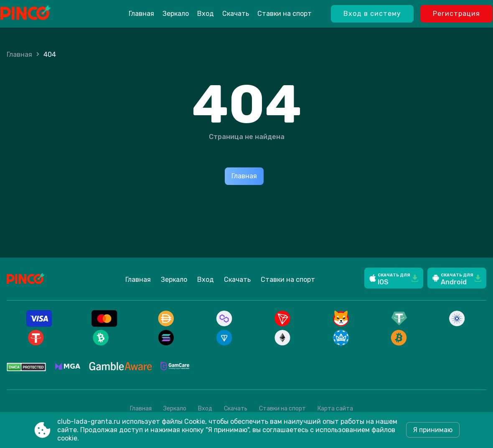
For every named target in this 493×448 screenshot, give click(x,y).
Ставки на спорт (285, 14)
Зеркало (176, 14)
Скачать (236, 14)
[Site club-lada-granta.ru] (47, 14)
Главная (141, 14)
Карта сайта (335, 409)
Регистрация (456, 14)
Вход (206, 14)
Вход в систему (372, 14)
